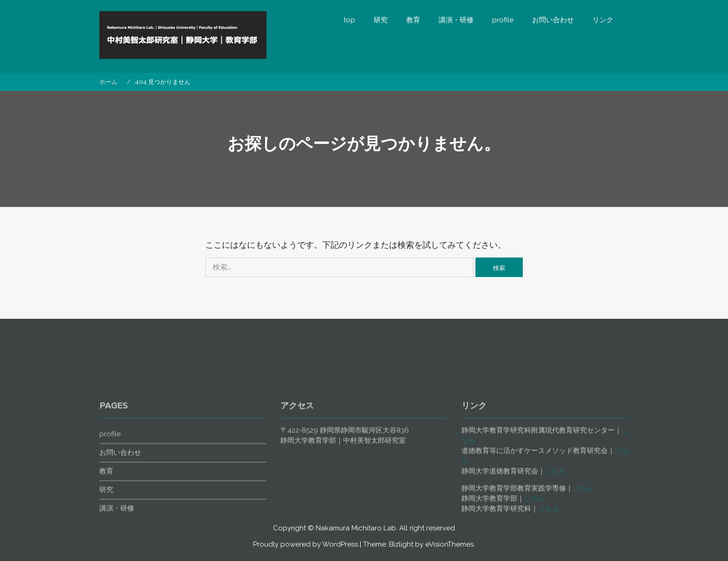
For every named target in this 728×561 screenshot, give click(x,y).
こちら (556, 506)
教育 (413, 20)
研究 (381, 20)
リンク (603, 20)
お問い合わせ (553, 20)
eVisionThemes (449, 544)
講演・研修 (456, 20)
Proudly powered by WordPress (305, 544)
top (349, 20)
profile (503, 20)
